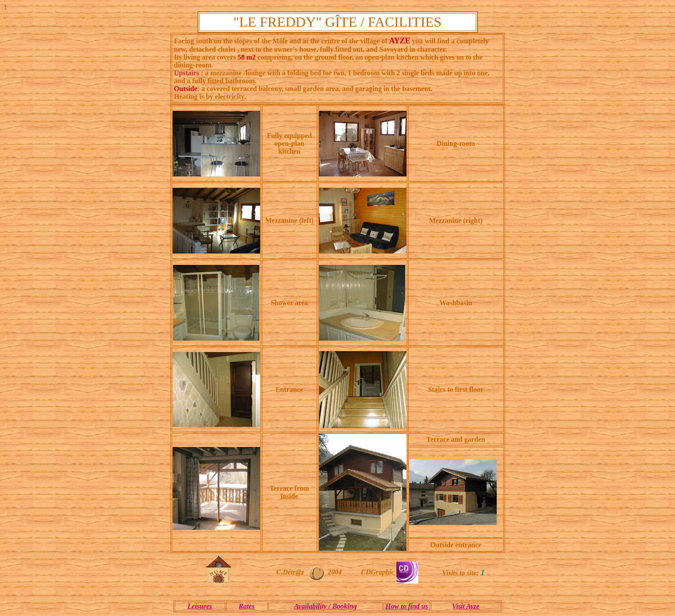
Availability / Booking (326, 606)
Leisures (200, 606)
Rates (247, 606)
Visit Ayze (466, 606)
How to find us (407, 606)
